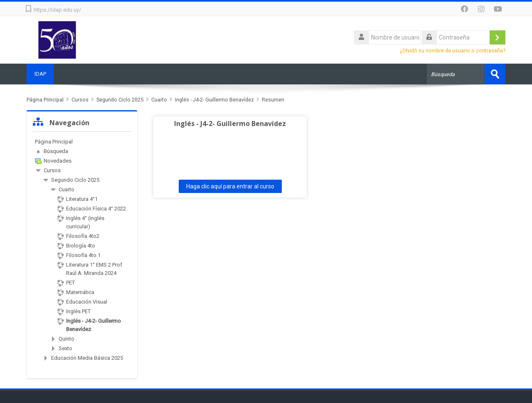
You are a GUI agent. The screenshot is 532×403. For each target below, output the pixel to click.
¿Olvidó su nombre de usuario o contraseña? (453, 51)
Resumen (273, 100)
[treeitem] (82, 142)
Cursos (52, 170)
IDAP (41, 74)
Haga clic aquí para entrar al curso (222, 186)
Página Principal (54, 142)
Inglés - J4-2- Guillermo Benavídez (221, 124)
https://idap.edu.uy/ (57, 10)
